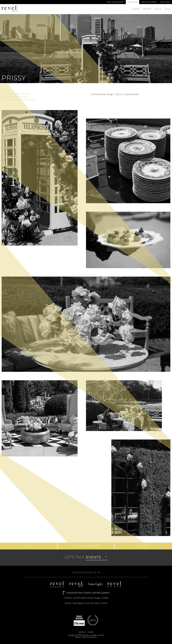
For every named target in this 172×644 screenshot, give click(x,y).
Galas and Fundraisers (86, 546)
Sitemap (82, 632)
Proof (147, 9)
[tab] (86, 573)
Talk (168, 9)
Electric (143, 546)
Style (158, 9)
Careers (90, 632)
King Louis (93, 637)
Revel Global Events (115, 2)
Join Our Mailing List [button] (86, 572)
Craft (136, 9)
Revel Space (165, 2)
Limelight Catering (149, 2)
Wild (29, 546)
